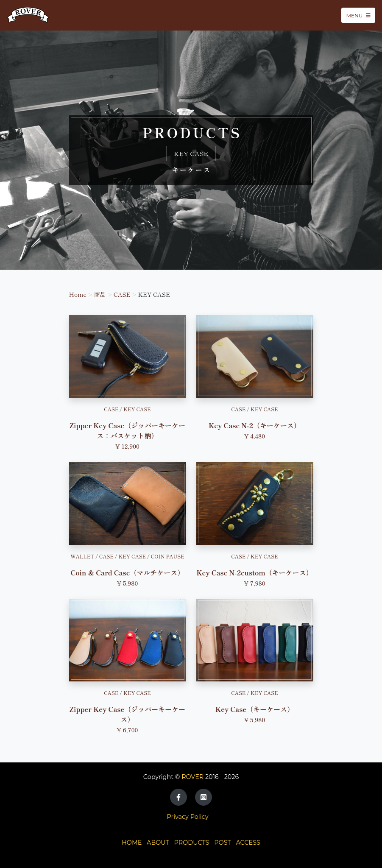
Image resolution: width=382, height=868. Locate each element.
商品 (100, 294)
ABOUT (158, 843)
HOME (132, 843)
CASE (122, 294)
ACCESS (248, 843)
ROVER (192, 777)
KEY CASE (137, 409)
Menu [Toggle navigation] (358, 15)
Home (78, 294)
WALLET (82, 556)
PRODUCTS (192, 843)
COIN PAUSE (168, 556)
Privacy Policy (188, 817)
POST (222, 843)
